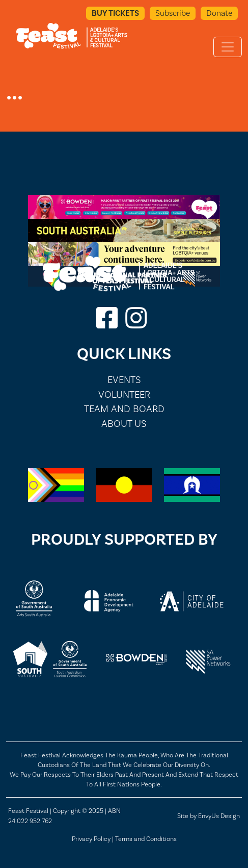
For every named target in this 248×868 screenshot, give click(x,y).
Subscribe (173, 13)
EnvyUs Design (219, 816)
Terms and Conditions (146, 839)
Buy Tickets (115, 13)
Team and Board (124, 409)
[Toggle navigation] (228, 47)
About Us (124, 424)
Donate (219, 13)
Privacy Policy (91, 839)
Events (124, 380)
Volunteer (124, 394)
